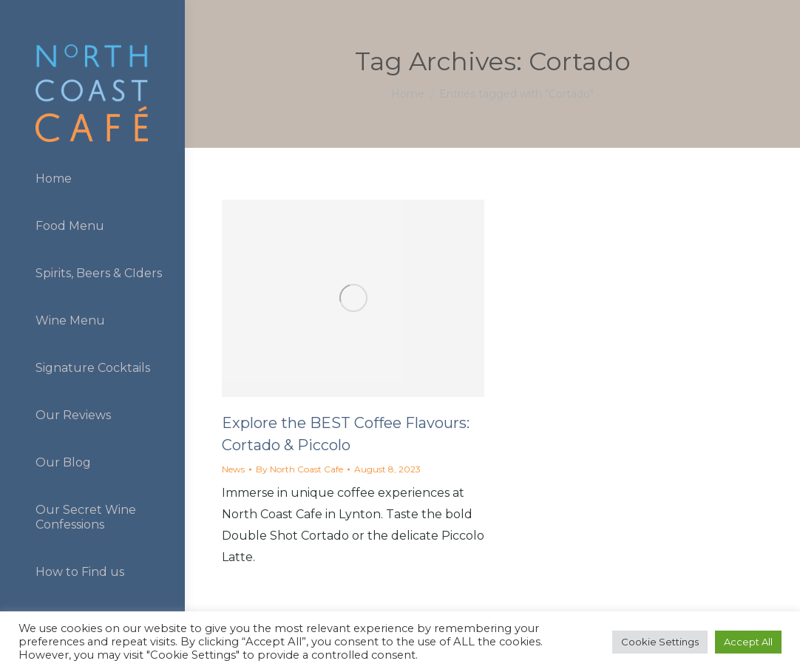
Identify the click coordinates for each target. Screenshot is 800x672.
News (233, 469)
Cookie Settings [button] (660, 642)
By (299, 469)
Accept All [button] (748, 642)
